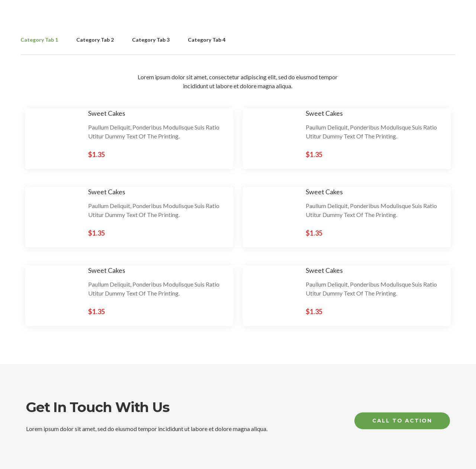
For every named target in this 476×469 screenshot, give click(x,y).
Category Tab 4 (207, 40)
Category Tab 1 (39, 40)
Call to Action (402, 421)
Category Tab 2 (95, 40)
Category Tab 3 (151, 40)
